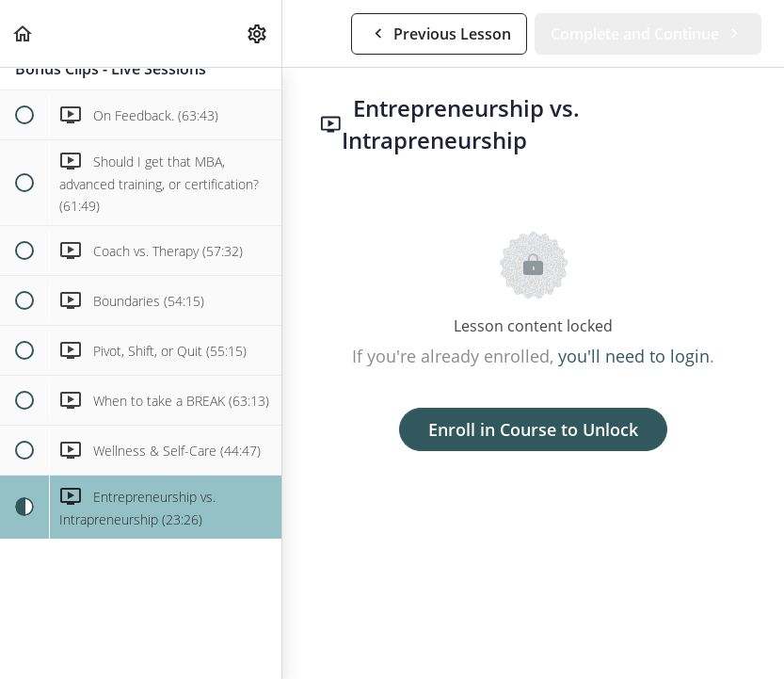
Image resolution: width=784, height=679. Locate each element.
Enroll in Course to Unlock (533, 429)
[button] (24, 33)
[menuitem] (258, 33)
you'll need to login (634, 356)
